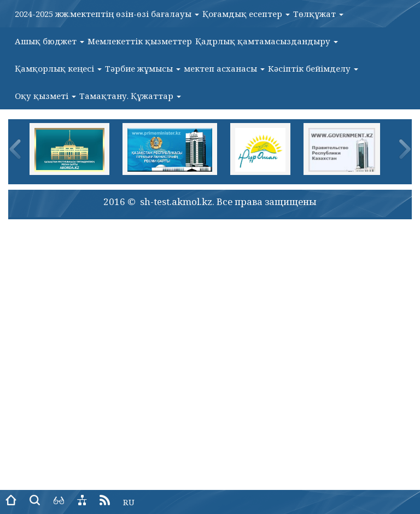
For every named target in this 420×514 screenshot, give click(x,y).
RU (129, 502)
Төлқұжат (318, 14)
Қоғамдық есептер (246, 14)
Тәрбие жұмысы (143, 68)
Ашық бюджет (49, 41)
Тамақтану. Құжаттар (130, 96)
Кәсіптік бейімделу (313, 68)
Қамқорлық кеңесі (58, 68)
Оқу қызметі (45, 96)
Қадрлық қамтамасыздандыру (267, 41)
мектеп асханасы (224, 68)
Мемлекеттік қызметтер (140, 41)
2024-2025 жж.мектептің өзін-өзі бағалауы (107, 14)
